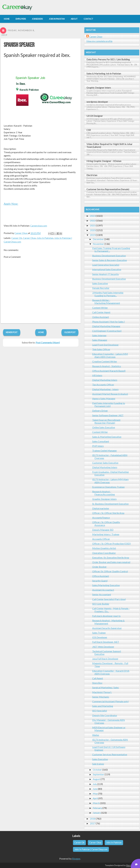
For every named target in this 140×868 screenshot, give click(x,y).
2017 (93, 823)
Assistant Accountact (103, 590)
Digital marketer (101, 508)
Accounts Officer (101, 539)
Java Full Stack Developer (105, 659)
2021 (93, 225)
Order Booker (99, 567)
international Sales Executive (107, 269)
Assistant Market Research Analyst (110, 394)
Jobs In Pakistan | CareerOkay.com (91, 849)
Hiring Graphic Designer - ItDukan (104, 161)
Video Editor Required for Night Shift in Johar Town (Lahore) (109, 145)
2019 (93, 235)
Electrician (92, 175)
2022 (93, 221)
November (98, 244)
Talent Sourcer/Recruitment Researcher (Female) (106, 421)
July (95, 784)
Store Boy (97, 683)
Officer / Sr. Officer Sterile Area (108, 513)
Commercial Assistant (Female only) (110, 701)
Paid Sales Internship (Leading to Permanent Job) (109, 405)
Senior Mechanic (101, 697)
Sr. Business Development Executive (110, 504)
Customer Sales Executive (105, 463)
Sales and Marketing (103, 706)
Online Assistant (101, 317)
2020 (93, 230)
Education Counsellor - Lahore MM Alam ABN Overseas (110, 355)
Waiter (96, 735)
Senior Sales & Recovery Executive (110, 260)
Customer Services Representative (110, 754)
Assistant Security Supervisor (107, 628)
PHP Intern (98, 446)
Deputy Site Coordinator (105, 715)
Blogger (76, 859)
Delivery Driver (100, 411)
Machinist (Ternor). (102, 692)
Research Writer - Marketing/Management (106, 302)
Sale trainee (98, 764)
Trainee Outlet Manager (105, 450)
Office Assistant (101, 576)
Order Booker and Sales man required (111, 562)
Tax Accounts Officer (103, 385)
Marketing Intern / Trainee (106, 534)
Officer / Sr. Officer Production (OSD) (111, 543)
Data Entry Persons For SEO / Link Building (108, 59)
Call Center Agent (101, 312)
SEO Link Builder (101, 604)
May (95, 794)
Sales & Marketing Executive (107, 437)
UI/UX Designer (95, 116)
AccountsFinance (101, 517)
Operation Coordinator (104, 553)
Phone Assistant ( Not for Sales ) (108, 322)
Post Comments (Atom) (48, 342)
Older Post (70, 332)
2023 (93, 216)
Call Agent (98, 678)
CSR (89, 130)
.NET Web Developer (103, 647)
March (96, 803)
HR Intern (97, 375)
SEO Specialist (100, 711)
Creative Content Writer (105, 361)
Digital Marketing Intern (105, 380)
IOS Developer (100, 637)
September (98, 774)
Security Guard (100, 581)
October (97, 770)
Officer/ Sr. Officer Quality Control (110, 571)
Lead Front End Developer (105, 345)
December (98, 239)
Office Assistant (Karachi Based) (109, 371)
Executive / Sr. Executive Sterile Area (111, 557)
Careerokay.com (39, 226)
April (95, 798)
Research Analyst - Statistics (107, 366)
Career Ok (17, 238)
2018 (93, 819)
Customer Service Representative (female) (108, 189)
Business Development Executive (109, 256)
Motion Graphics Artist (104, 548)
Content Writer (100, 308)
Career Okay (29, 238)
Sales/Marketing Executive (106, 585)
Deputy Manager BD (103, 530)
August (96, 779)
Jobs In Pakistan (45, 238)
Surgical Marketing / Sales (106, 687)
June (95, 789)
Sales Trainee (99, 633)
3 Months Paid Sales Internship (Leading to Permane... (108, 294)
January (97, 813)
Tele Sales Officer (101, 349)
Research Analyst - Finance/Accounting (104, 493)
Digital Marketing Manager (106, 326)
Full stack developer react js (106, 616)
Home (41, 332)
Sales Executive (100, 283)
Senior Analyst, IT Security (106, 274)
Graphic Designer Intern (99, 88)
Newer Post (12, 332)
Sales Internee (99, 335)
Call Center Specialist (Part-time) (109, 599)
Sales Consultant (101, 441)
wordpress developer (97, 102)
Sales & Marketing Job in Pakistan (104, 73)
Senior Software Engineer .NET (108, 415)
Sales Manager (100, 340)
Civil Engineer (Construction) (107, 331)
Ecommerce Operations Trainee (108, 487)
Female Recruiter (101, 288)
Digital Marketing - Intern (105, 389)
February (97, 808)
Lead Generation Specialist (106, 265)
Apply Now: (11, 204)
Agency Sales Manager (104, 398)
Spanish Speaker (19, 45)
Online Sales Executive (104, 427)
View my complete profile (99, 41)
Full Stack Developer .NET (106, 642)
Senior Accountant (102, 594)
